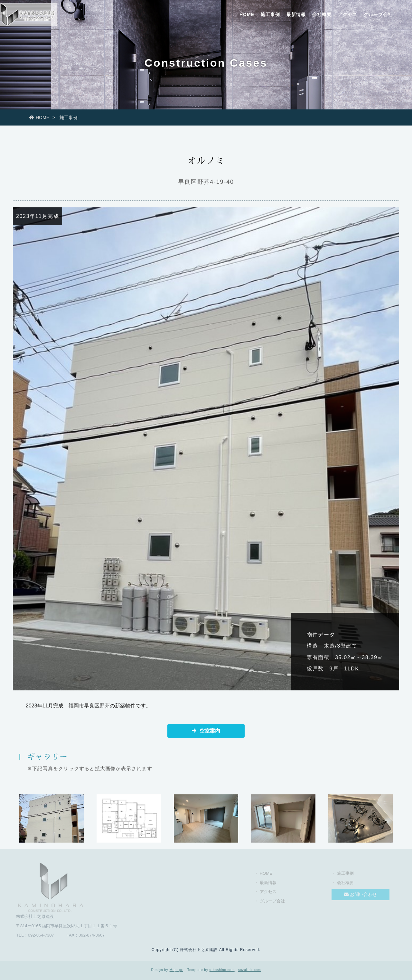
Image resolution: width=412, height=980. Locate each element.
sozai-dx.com (250, 970)
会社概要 (322, 14)
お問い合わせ (360, 896)
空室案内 (206, 731)
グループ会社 (378, 14)
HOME (247, 14)
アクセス (348, 14)
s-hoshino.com (222, 970)
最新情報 (296, 14)
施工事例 (270, 14)
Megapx (176, 970)
